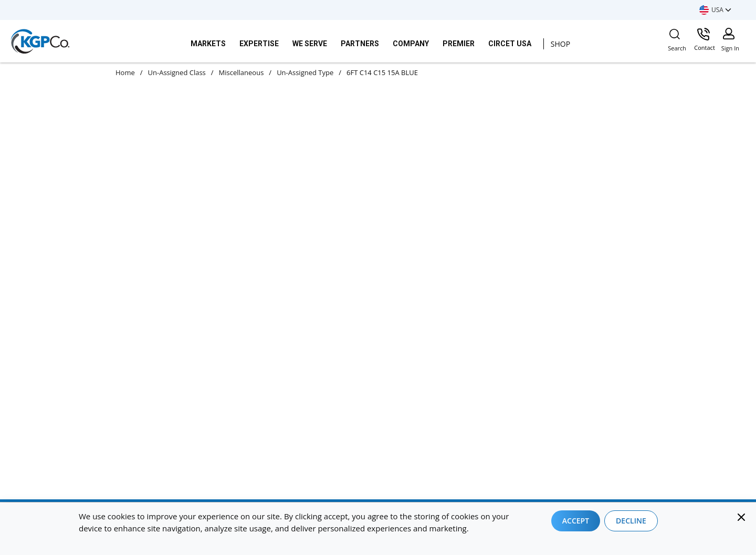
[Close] (741, 517)
